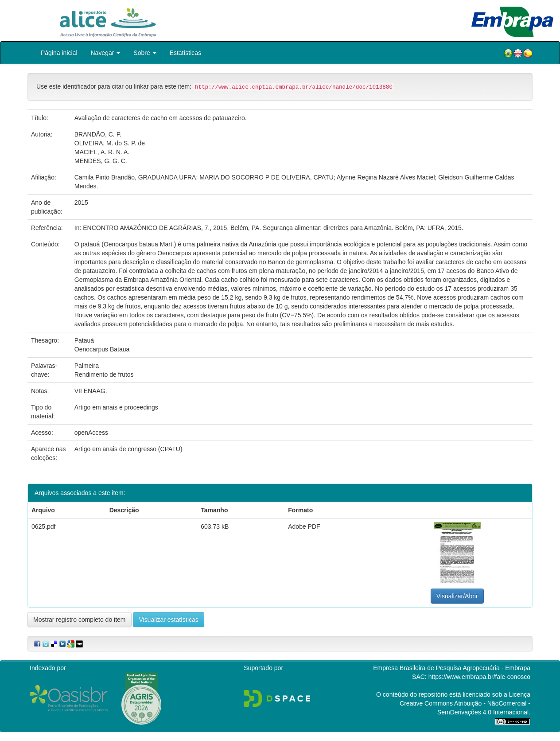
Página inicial (59, 53)
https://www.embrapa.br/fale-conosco (479, 677)
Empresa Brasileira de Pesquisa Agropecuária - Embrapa (452, 668)
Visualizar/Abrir (457, 596)
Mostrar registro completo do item (80, 620)
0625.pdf (44, 526)
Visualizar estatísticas (168, 620)
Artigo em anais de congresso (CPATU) (128, 449)
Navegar (106, 53)
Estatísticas (186, 53)
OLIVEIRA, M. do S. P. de (110, 143)
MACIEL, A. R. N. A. (102, 152)
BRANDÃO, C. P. (98, 134)
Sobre (145, 53)
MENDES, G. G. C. (101, 161)
